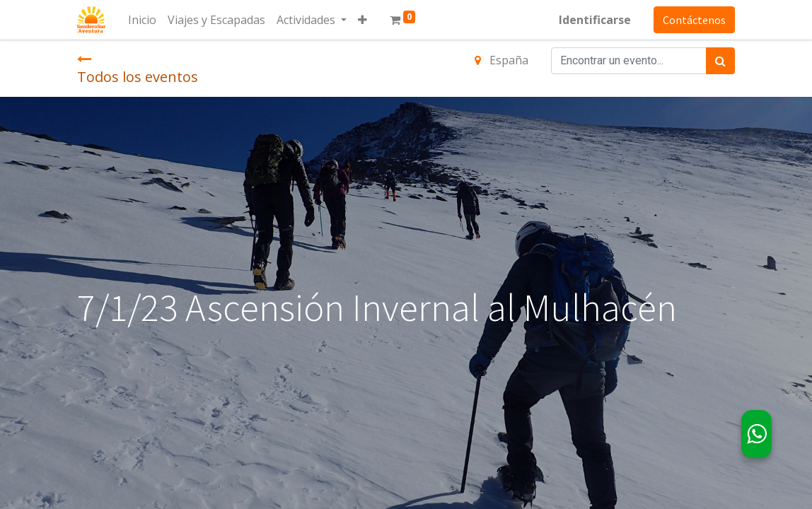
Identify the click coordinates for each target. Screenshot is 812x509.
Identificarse (595, 20)
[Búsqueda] (720, 61)
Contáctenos (694, 20)
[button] (362, 20)
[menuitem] (142, 20)
